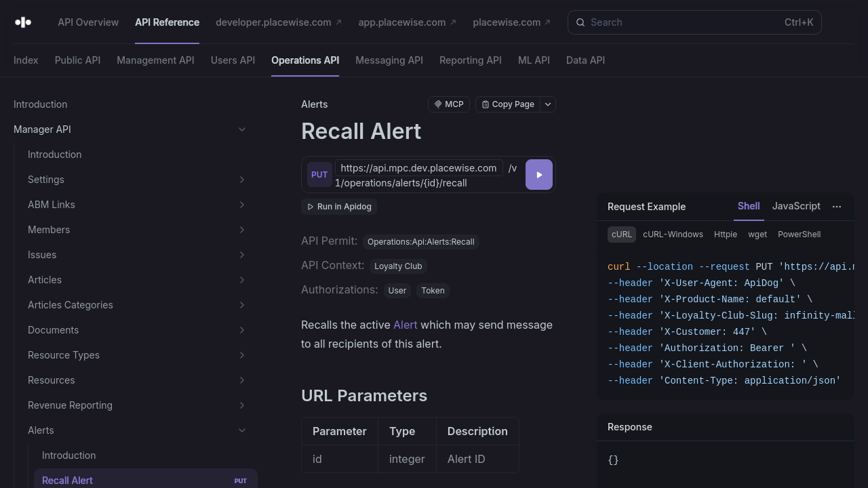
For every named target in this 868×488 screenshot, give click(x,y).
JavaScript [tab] (796, 206)
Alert (406, 325)
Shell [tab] (749, 206)
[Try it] (539, 175)
